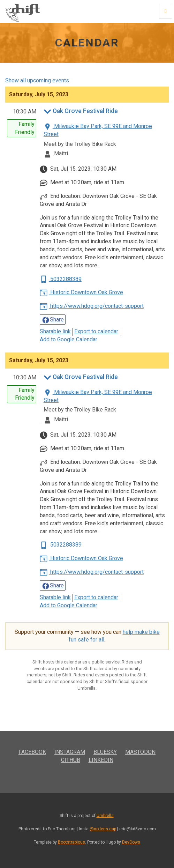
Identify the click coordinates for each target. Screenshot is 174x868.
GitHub (71, 760)
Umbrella (105, 816)
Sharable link (55, 331)
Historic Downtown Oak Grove (81, 292)
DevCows (131, 842)
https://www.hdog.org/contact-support (92, 306)
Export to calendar (96, 331)
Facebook (32, 752)
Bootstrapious (71, 842)
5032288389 (61, 279)
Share (53, 320)
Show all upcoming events (37, 80)
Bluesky (105, 752)
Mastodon (140, 752)
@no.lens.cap (103, 829)
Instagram (70, 752)
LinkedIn (101, 760)
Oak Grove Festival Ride (81, 112)
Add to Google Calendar (69, 339)
